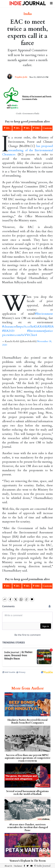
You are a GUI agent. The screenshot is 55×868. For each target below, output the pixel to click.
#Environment (44, 314)
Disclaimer (18, 863)
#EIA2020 (8, 331)
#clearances (9, 327)
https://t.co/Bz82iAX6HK (32, 327)
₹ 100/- (37, 128)
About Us (8, 863)
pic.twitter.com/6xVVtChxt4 (20, 335)
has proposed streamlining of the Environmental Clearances (27, 150)
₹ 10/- (7, 128)
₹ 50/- (27, 128)
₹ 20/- (17, 128)
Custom (47, 128)
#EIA (51, 327)
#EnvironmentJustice (40, 331)
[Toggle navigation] (51, 3)
